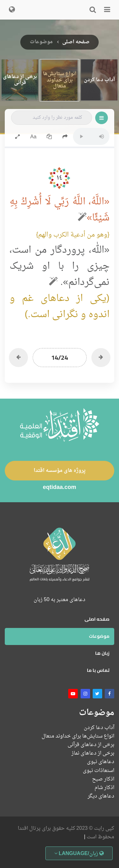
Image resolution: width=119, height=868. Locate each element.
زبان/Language (79, 854)
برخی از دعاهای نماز (93, 753)
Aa (33, 137)
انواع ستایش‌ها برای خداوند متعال (78, 736)
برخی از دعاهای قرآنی (91, 745)
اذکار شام (104, 788)
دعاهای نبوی (101, 762)
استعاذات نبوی (99, 771)
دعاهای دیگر (101, 796)
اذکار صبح (103, 779)
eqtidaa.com (60, 488)
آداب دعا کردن (99, 728)
